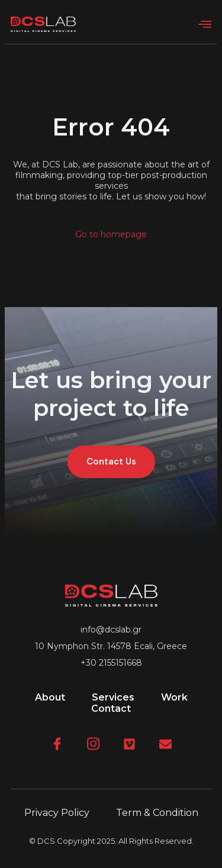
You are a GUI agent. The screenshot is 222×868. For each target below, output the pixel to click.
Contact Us (111, 462)
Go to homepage (111, 234)
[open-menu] (205, 25)
